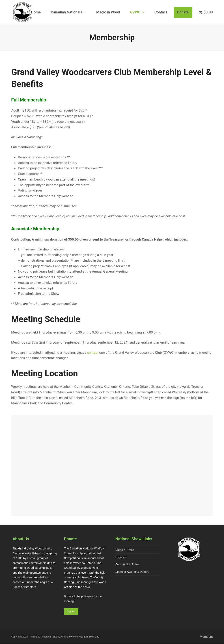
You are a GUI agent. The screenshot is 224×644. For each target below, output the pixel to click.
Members (206, 637)
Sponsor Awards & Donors (132, 572)
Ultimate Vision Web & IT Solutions (80, 637)
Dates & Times (125, 550)
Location (121, 557)
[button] (206, 12)
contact (93, 353)
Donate (71, 612)
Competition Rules (127, 564)
